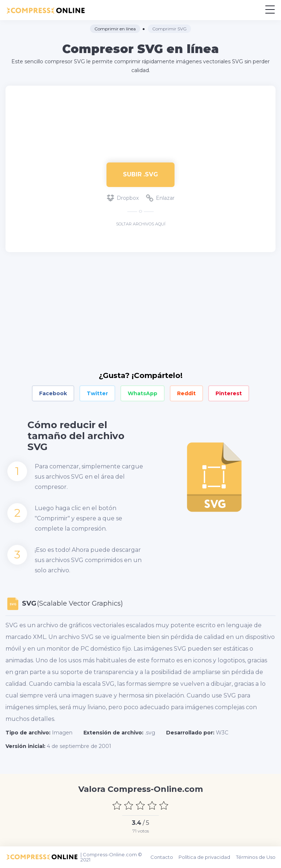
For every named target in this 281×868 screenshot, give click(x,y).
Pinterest (229, 393)
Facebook (53, 393)
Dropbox (123, 198)
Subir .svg (140, 174)
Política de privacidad (205, 857)
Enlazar (160, 198)
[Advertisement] (140, 120)
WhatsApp (143, 393)
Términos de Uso (256, 857)
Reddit (186, 393)
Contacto (162, 857)
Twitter (97, 393)
